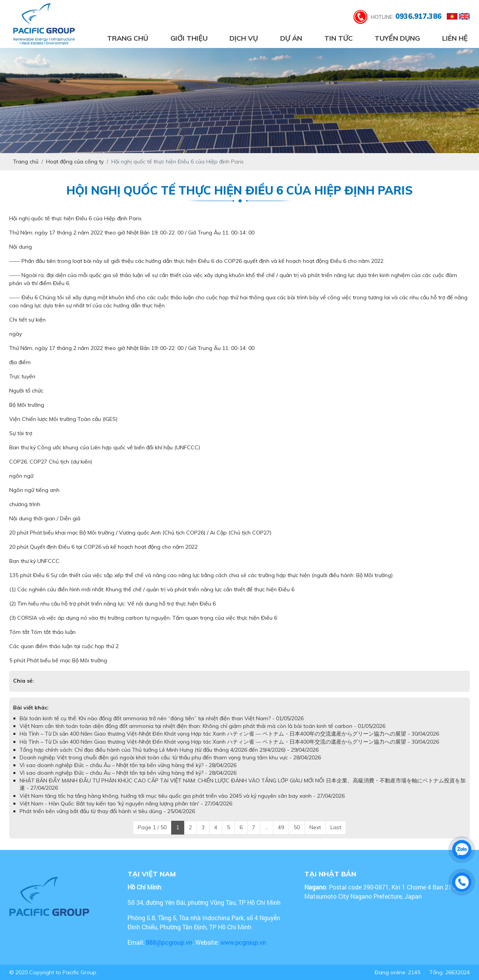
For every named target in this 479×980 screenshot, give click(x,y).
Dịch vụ (244, 38)
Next (315, 827)
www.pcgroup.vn (244, 942)
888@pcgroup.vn (169, 942)
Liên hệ (455, 38)
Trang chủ (128, 38)
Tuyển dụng (397, 38)
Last (336, 827)
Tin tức (339, 38)
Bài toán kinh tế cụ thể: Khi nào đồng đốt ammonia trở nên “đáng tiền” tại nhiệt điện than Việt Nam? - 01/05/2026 (162, 718)
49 (281, 827)
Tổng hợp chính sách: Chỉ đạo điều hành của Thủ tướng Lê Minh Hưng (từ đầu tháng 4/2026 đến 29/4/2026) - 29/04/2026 (169, 750)
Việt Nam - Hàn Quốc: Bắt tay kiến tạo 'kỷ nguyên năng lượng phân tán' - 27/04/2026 (126, 803)
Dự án (291, 38)
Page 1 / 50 (152, 827)
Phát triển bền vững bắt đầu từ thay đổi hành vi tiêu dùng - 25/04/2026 (107, 811)
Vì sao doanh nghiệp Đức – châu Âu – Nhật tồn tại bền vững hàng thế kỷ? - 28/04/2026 (128, 765)
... (267, 827)
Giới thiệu (189, 38)
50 (297, 827)
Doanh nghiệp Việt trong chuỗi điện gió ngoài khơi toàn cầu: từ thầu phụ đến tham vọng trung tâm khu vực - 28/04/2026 (170, 757)
